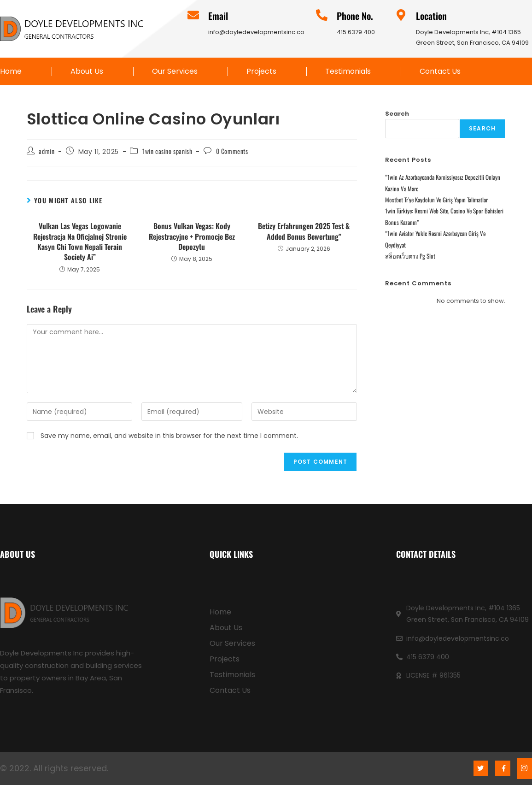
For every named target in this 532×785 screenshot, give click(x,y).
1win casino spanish (167, 151)
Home (11, 71)
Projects (261, 71)
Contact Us (440, 71)
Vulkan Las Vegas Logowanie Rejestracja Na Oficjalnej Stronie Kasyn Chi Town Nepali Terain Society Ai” (80, 242)
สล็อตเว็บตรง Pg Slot (410, 256)
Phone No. (355, 16)
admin (47, 151)
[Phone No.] (322, 15)
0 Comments (232, 151)
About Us (87, 71)
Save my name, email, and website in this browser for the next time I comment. (169, 436)
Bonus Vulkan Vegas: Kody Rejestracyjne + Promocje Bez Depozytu (192, 236)
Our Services (175, 71)
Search (397, 114)
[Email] (193, 15)
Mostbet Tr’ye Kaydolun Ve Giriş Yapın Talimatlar (436, 200)
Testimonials (348, 71)
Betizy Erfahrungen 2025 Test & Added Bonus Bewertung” (304, 231)
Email (218, 16)
